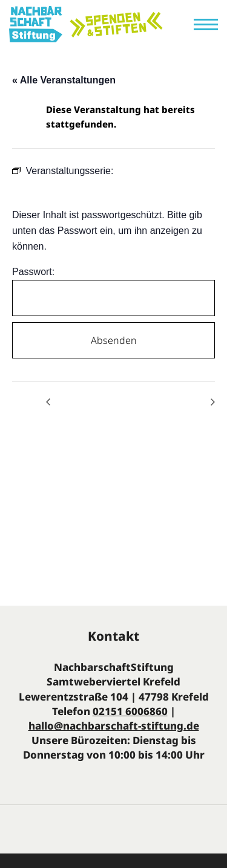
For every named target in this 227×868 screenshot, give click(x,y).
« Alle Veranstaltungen (64, 80)
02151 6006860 (130, 711)
